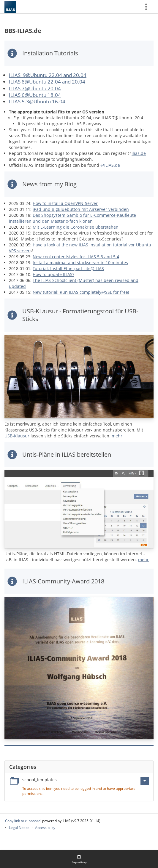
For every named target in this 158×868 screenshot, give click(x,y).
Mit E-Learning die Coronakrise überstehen (76, 227)
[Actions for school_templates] (145, 781)
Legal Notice (19, 828)
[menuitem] (79, 859)
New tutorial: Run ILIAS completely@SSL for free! (81, 292)
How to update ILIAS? (53, 274)
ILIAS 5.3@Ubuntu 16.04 (37, 101)
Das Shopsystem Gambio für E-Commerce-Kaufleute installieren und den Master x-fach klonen (72, 218)
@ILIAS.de (110, 165)
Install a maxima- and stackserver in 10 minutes (80, 263)
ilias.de (139, 153)
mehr (117, 436)
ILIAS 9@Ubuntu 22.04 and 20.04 (48, 75)
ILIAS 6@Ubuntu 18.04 (35, 95)
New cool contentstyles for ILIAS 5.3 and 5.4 (76, 257)
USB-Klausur (17, 436)
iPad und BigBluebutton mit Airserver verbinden (81, 209)
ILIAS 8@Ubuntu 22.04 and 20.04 (47, 82)
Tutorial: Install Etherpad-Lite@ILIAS (68, 268)
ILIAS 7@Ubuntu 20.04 (35, 88)
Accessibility (45, 828)
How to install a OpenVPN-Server (65, 203)
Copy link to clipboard (23, 821)
